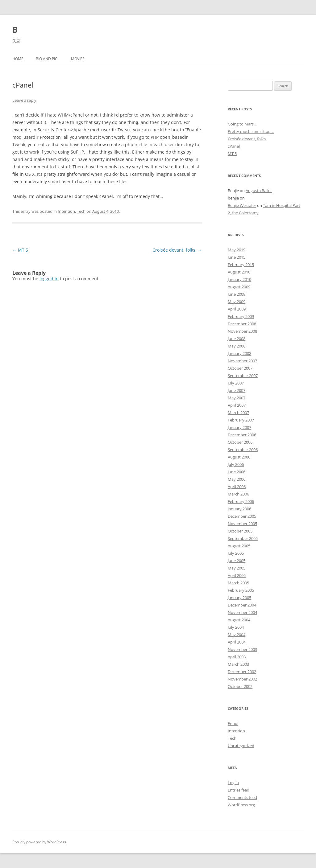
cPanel (234, 146)
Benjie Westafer (242, 205)
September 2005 (243, 538)
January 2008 (239, 353)
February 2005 (241, 590)
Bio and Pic (47, 59)
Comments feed (242, 797)
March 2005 (238, 583)
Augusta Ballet (259, 191)
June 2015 (237, 257)
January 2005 (239, 598)
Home (18, 59)
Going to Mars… (242, 124)
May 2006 (237, 479)
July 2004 (236, 627)
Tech (81, 211)
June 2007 (237, 390)
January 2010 (239, 279)
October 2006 (240, 442)
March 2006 (238, 494)
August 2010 (239, 272)
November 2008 (242, 331)
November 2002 (242, 679)
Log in (233, 783)
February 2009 (241, 316)
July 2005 (236, 553)
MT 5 (20, 250)
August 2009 (239, 287)
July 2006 (236, 464)
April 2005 (237, 575)
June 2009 (237, 294)
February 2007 (241, 420)
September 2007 (243, 376)
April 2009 (237, 309)
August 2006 (239, 457)
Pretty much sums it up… (251, 131)
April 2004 (237, 642)
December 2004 (242, 605)
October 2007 (240, 368)
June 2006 (237, 472)
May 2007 (237, 398)
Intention (66, 211)
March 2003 (238, 664)
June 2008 (237, 339)
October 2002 (240, 686)
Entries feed (239, 790)
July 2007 (236, 383)
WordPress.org (241, 805)
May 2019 (237, 250)
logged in (49, 279)
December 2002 (242, 672)
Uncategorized (241, 746)
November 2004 (242, 612)
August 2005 (239, 546)
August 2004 (239, 620)
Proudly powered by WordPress (39, 842)
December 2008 (242, 324)
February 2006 (241, 501)
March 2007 (238, 413)
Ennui (233, 723)
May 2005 (237, 568)
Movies (78, 59)
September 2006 (243, 450)
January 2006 (239, 509)
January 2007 (239, 427)
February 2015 (241, 265)
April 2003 (237, 657)
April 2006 (237, 487)
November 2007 (242, 361)
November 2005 (242, 524)
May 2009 (237, 302)
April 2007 (237, 405)
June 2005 (237, 561)
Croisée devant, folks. (177, 250)
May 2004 (237, 635)
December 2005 (242, 516)
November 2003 (242, 649)
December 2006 (242, 435)
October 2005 (240, 531)
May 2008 (237, 346)
